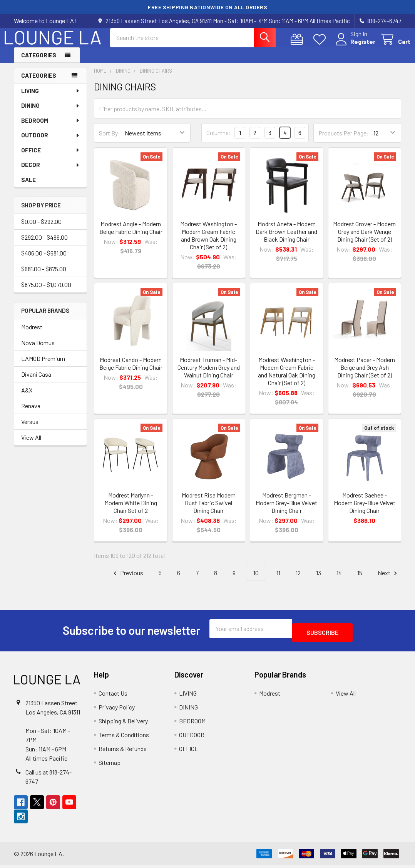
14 (339, 580)
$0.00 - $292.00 (41, 228)
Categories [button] (39, 62)
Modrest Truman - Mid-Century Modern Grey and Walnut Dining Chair (209, 374)
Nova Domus (38, 350)
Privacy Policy (117, 710)
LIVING (51, 98)
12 (298, 580)
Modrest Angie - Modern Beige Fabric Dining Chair (131, 235)
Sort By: (110, 140)
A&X (27, 397)
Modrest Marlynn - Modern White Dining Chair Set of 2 (131, 510)
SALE (28, 187)
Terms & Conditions (124, 738)
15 (360, 580)
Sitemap (110, 765)
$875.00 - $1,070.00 (46, 291)
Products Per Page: (344, 140)
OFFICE (51, 157)
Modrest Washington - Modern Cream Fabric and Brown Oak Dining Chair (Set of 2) (208, 242)
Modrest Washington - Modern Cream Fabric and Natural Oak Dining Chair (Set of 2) (287, 378)
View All (31, 444)
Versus (30, 428)
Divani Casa (36, 381)
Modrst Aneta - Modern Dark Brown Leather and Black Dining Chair (286, 238)
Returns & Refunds (123, 752)
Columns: (219, 139)
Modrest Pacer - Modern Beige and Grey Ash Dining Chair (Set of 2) (365, 374)
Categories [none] (39, 82)
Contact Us (113, 696)
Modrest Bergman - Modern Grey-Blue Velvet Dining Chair (286, 510)
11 (278, 580)
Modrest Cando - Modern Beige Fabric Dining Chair (131, 370)
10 (256, 580)
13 (319, 580)
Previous (127, 580)
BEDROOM (51, 127)
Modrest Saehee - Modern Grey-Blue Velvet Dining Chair (365, 510)
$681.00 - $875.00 (44, 276)
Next (388, 580)
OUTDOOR (51, 142)
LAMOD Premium (43, 365)
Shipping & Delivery (123, 724)
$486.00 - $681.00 (44, 260)
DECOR (51, 172)
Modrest (32, 334)
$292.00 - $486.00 (44, 244)
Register (354, 46)
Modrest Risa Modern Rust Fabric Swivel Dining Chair (209, 510)
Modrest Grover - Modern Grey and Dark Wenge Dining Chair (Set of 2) (364, 238)
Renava (31, 413)
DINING (51, 112)
